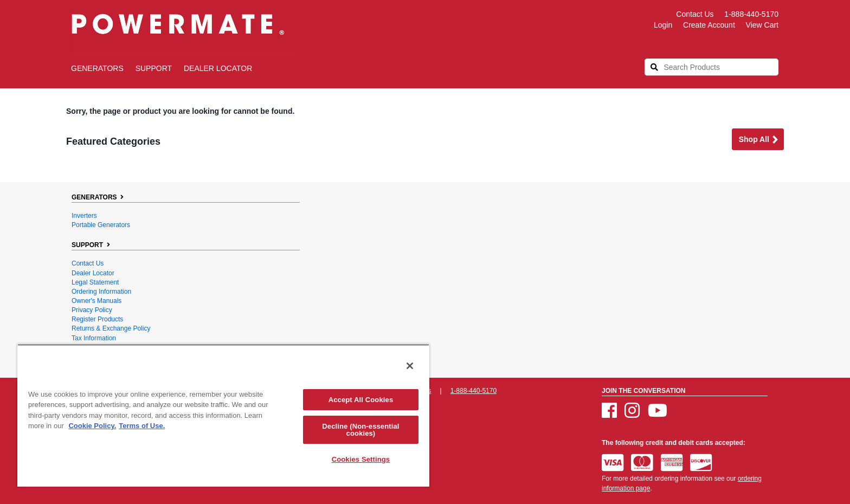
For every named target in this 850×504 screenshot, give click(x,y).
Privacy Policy (92, 310)
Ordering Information (101, 292)
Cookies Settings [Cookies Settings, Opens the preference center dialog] (361, 459)
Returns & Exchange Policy (111, 328)
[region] (223, 415)
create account (709, 25)
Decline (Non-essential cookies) (360, 430)
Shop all (759, 140)
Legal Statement (95, 282)
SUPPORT (154, 68)
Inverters (84, 216)
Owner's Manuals (96, 301)
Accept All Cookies (361, 400)
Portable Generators (101, 225)
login (663, 25)
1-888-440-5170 (751, 14)
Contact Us (695, 14)
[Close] (410, 366)
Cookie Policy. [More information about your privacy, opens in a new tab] (92, 426)
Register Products (97, 319)
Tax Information (94, 338)
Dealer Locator (218, 68)
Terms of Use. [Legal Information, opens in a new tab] (142, 426)
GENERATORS (97, 68)
